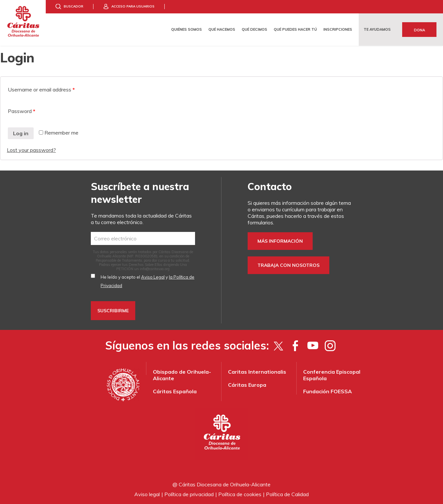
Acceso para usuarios (133, 6)
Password (22, 111)
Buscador (74, 6)
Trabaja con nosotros (288, 265)
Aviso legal (147, 494)
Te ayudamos (377, 29)
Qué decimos (254, 29)
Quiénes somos (187, 29)
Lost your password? (31, 150)
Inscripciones (338, 29)
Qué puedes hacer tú (295, 29)
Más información (280, 241)
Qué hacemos (222, 29)
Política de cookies (240, 494)
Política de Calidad (287, 494)
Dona (419, 30)
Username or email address (41, 89)
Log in (21, 133)
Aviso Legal (153, 277)
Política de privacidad (189, 494)
